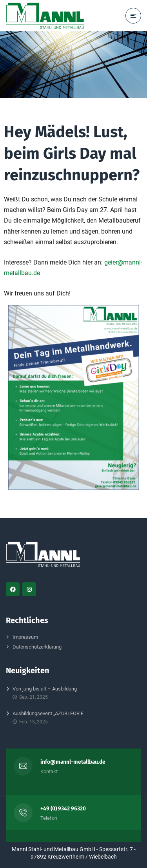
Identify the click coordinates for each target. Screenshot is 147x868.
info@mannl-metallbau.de (73, 762)
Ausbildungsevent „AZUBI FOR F (48, 713)
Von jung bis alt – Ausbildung (45, 689)
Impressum (25, 637)
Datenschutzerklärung (37, 647)
